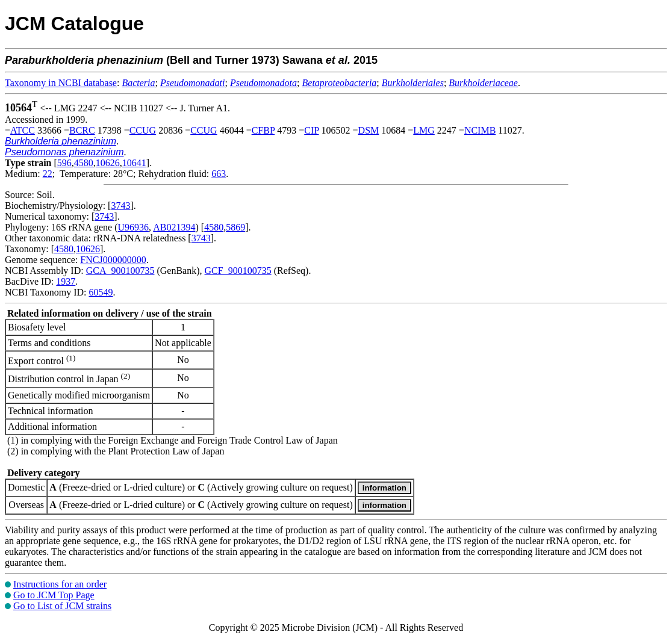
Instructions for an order (60, 584)
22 (48, 174)
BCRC (82, 130)
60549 (101, 292)
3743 (120, 206)
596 (64, 163)
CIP (311, 130)
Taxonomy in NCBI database (61, 83)
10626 (108, 163)
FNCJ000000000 (113, 260)
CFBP (263, 130)
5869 (235, 227)
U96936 (134, 227)
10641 (134, 163)
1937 (66, 281)
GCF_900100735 (238, 271)
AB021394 (174, 227)
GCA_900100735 (120, 271)
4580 (84, 163)
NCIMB (480, 130)
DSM (369, 130)
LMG (424, 130)
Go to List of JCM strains (62, 606)
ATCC (23, 130)
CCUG (143, 130)
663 (219, 174)
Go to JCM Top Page (54, 595)
